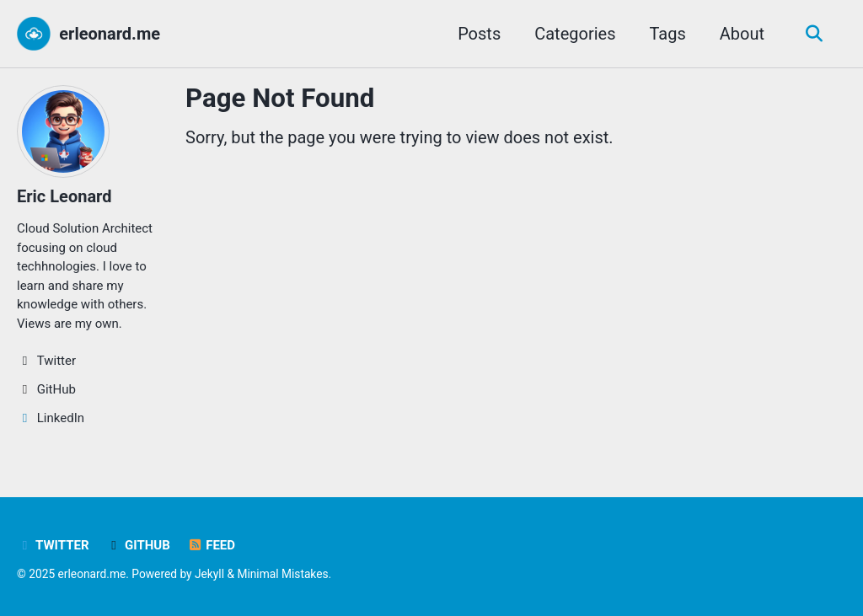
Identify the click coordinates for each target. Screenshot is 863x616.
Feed (211, 545)
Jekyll (209, 574)
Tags (667, 34)
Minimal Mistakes (282, 574)
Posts (479, 34)
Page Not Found (280, 98)
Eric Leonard (64, 196)
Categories (575, 34)
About (742, 34)
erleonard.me (110, 34)
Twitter (53, 545)
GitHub (138, 545)
